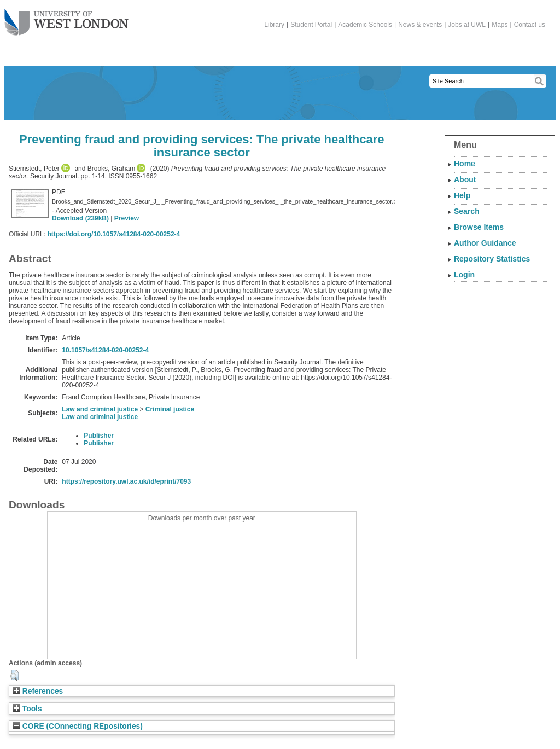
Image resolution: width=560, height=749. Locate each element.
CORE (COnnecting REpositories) (78, 726)
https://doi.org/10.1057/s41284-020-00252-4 (113, 234)
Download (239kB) (80, 218)
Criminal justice (170, 409)
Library (274, 25)
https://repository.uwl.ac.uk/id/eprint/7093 (126, 481)
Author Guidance (485, 243)
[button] (14, 675)
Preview (127, 218)
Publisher (99, 436)
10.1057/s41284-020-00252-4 (105, 350)
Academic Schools (365, 25)
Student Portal (311, 25)
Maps (500, 25)
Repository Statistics (492, 259)
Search (467, 211)
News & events (420, 25)
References (38, 691)
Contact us (530, 25)
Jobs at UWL (467, 25)
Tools (27, 709)
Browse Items (479, 227)
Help (462, 195)
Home (465, 164)
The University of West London (66, 18)
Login (464, 275)
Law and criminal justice (100, 409)
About (465, 179)
